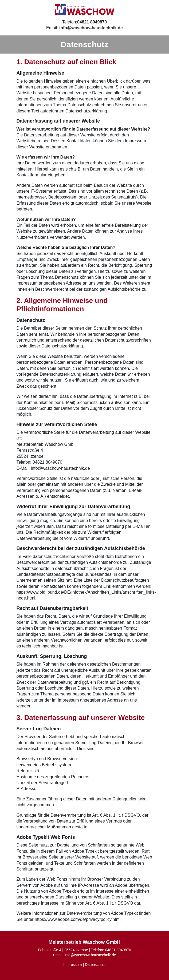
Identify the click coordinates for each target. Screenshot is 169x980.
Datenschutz (95, 965)
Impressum (73, 965)
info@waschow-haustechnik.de (90, 955)
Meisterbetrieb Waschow (85, 10)
